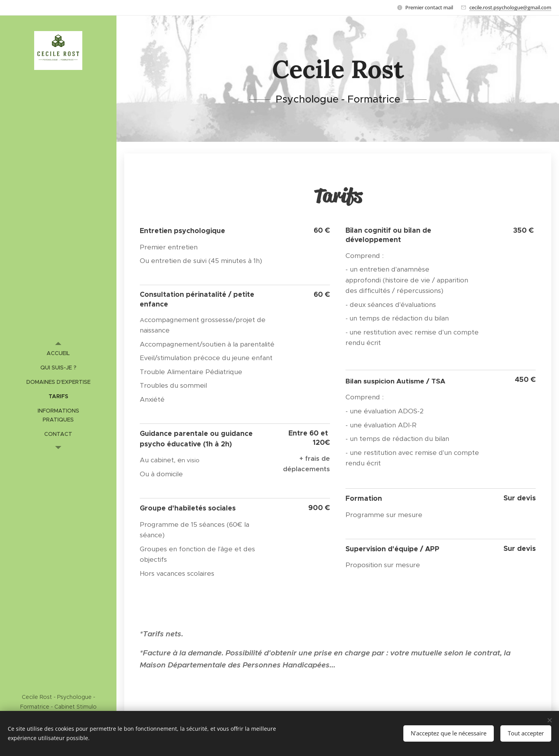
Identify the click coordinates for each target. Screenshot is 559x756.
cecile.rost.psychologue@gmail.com (510, 7)
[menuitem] (58, 353)
